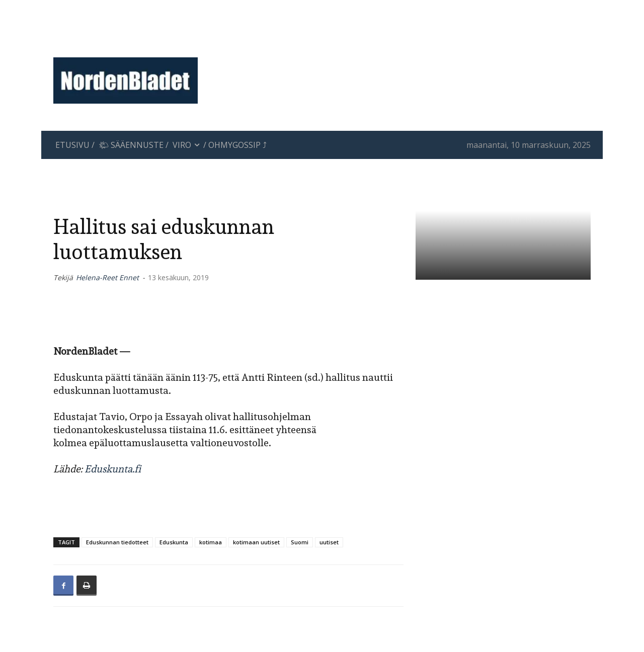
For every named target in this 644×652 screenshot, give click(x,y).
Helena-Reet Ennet (107, 277)
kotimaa (211, 542)
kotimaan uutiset (256, 542)
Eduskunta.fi (113, 469)
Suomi (300, 542)
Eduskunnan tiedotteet (117, 542)
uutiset (329, 542)
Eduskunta (174, 542)
